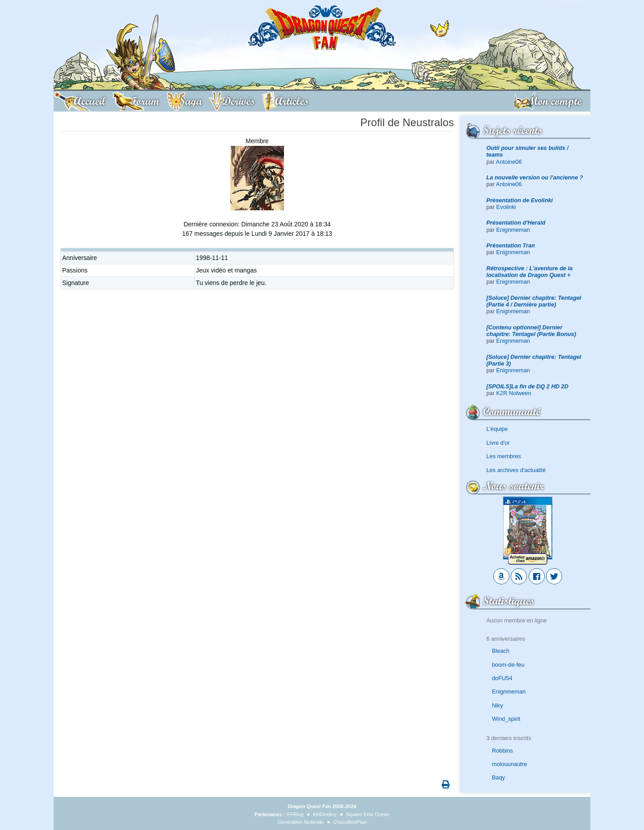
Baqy (498, 777)
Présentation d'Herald (516, 223)
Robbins (502, 751)
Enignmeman (513, 230)
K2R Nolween (514, 393)
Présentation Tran (511, 245)
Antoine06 (509, 162)
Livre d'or (498, 443)
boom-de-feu (508, 665)
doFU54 (502, 678)
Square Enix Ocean (368, 814)
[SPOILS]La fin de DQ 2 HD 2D (527, 386)
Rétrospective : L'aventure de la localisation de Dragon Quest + (530, 272)
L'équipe (497, 429)
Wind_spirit (506, 719)
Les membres (504, 456)
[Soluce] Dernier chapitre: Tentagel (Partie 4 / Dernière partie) (534, 301)
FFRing (295, 814)
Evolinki (506, 207)
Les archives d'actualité (516, 470)
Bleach (501, 651)
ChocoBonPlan (350, 822)
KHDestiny (325, 814)
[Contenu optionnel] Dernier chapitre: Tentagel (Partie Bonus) (532, 331)
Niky (498, 705)
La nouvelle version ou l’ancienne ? (535, 177)
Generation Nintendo (301, 822)
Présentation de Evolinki (520, 200)
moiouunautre (509, 764)
